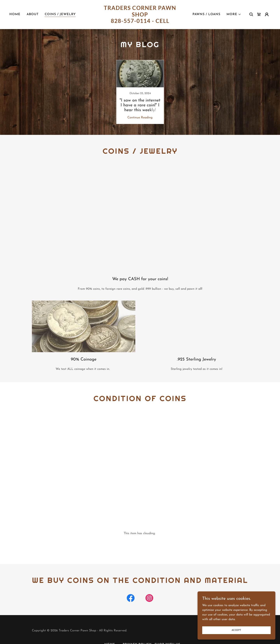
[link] (140, 22)
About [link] (33, 14)
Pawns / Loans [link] (206, 14)
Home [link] (15, 14)
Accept (236, 630)
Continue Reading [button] (140, 118)
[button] (234, 14)
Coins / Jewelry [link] (60, 14)
